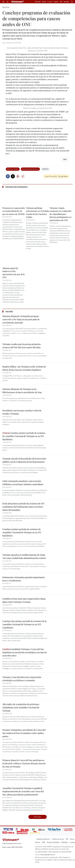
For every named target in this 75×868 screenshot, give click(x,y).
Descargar (37, 817)
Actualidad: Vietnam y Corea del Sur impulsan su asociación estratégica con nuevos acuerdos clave (25, 652)
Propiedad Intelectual (43, 839)
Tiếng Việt (38, 2)
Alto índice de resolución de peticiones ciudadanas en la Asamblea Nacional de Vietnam (21, 707)
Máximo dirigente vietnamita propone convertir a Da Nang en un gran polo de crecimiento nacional (21, 319)
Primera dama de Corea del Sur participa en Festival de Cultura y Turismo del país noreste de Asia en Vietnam (24, 763)
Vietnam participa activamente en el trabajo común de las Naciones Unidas (38, 212)
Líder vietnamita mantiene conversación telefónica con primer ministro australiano (23, 483)
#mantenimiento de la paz (30, 169)
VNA (44, 842)
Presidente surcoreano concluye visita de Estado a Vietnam (22, 412)
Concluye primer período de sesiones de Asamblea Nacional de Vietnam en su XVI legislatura (24, 436)
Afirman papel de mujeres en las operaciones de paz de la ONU (14, 273)
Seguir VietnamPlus (51, 176)
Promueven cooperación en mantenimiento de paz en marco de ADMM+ (14, 211)
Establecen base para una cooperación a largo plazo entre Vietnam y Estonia (24, 600)
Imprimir (18, 176)
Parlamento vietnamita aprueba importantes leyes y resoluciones (24, 579)
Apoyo (72, 839)
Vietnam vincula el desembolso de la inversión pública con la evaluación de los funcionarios (24, 460)
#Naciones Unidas (13, 169)
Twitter (13, 176)
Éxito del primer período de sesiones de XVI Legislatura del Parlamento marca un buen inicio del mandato (23, 507)
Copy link (23, 176)
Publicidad (65, 842)
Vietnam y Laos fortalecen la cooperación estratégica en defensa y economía (22, 679)
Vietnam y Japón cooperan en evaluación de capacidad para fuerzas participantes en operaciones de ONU (61, 214)
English (44, 2)
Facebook (8, 176)
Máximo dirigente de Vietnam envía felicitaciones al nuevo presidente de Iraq (22, 391)
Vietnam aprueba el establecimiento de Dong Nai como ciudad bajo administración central (24, 556)
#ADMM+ (45, 169)
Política (6, 7)
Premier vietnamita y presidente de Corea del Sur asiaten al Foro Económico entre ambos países (24, 733)
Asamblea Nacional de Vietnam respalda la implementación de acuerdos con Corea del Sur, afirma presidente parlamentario (23, 791)
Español (56, 2)
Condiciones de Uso (58, 839)
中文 (61, 2)
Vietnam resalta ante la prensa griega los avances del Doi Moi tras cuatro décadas (22, 346)
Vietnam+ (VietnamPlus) (18, 2)
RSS (67, 839)
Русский (66, 2)
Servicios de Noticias (53, 842)
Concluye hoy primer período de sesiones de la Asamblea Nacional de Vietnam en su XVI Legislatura (24, 624)
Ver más (9, 312)
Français (50, 2)
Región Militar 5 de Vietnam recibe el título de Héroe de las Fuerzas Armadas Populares (24, 368)
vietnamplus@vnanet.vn (48, 855)
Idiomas (38, 842)
